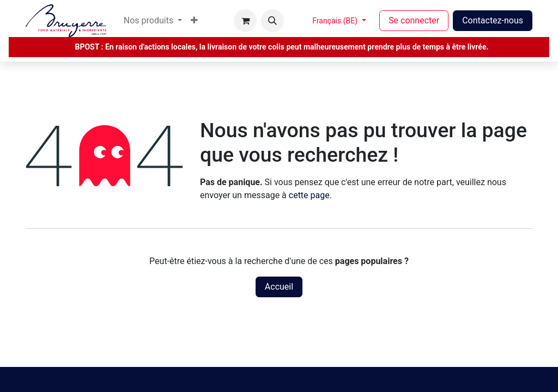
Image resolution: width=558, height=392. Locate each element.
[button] (272, 21)
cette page (309, 195)
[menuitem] (153, 21)
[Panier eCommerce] (245, 21)
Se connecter (414, 20)
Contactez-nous (493, 20)
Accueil (279, 287)
